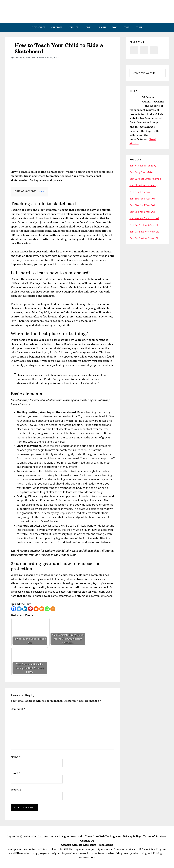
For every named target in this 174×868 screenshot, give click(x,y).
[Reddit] (36, 609)
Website (16, 790)
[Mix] (42, 609)
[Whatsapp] (47, 609)
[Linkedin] (25, 609)
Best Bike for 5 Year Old (142, 199)
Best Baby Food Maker (142, 172)
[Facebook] (14, 609)
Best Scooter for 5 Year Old (144, 218)
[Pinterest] (30, 609)
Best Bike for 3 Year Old (142, 212)
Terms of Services (154, 836)
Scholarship (106, 845)
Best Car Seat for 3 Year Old (144, 238)
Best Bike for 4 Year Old (142, 205)
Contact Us (87, 841)
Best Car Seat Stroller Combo (145, 179)
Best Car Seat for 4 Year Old (144, 232)
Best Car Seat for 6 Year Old (144, 225)
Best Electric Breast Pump (143, 185)
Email (16, 773)
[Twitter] (19, 609)
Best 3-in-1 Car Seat (140, 192)
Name (16, 757)
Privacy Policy (132, 836)
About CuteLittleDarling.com (103, 836)
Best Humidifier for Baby (143, 166)
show (42, 191)
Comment (18, 709)
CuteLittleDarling (90, 11)
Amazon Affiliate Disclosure (78, 845)
